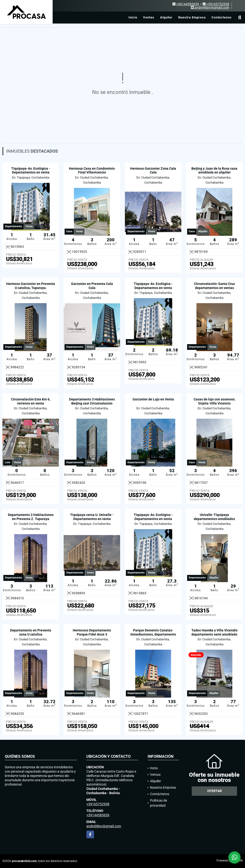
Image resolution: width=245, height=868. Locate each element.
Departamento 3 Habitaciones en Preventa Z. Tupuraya (31, 517)
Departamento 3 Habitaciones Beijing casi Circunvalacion (92, 401)
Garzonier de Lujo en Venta (153, 399)
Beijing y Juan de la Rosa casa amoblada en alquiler (214, 171)
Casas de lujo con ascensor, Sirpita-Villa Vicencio (214, 401)
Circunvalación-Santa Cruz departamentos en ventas (214, 286)
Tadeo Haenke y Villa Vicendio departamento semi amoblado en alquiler (214, 634)
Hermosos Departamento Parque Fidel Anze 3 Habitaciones (92, 634)
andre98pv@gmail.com (104, 826)
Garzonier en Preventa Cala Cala (92, 286)
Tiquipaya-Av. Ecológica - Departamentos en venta (31, 171)
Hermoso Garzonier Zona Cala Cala (153, 171)
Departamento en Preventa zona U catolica (31, 632)
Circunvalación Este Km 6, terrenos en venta (31, 401)
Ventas (149, 17)
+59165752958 (218, 4)
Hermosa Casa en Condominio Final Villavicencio (92, 171)
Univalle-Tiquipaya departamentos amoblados (214, 517)
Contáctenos (222, 17)
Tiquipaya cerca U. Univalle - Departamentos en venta (92, 517)
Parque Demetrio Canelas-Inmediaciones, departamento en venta (153, 634)
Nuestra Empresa (192, 17)
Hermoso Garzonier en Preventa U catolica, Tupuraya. (31, 286)
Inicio (133, 17)
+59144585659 (188, 4)
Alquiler (166, 17)
